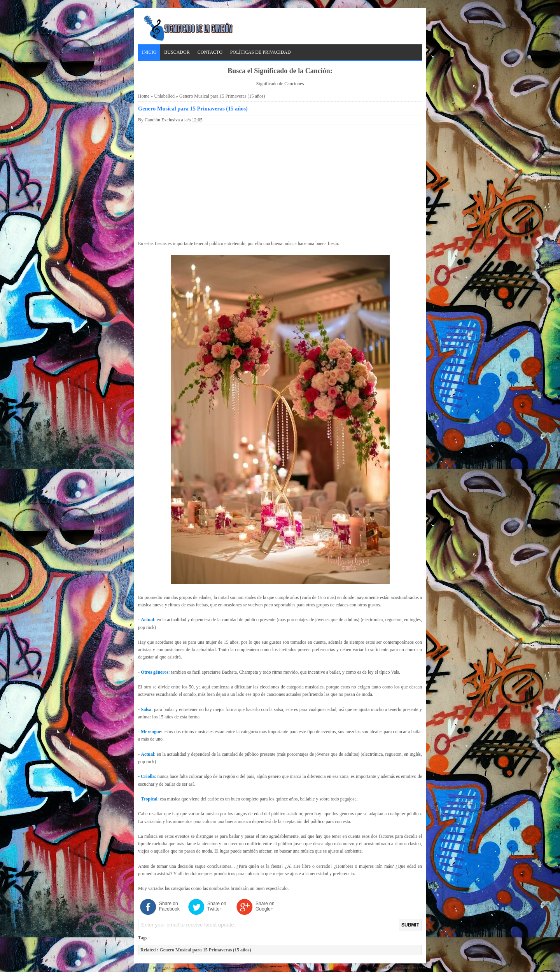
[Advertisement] (280, 181)
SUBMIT (410, 925)
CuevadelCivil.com (409, 968)
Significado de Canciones (280, 84)
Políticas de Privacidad (261, 52)
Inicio (149, 52)
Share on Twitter (217, 906)
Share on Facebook (169, 906)
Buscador (177, 52)
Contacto (210, 52)
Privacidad (161, 968)
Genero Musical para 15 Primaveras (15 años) (193, 109)
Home (144, 96)
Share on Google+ (265, 906)
